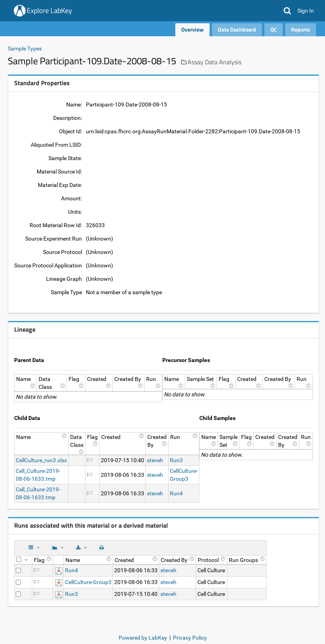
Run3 (176, 460)
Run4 (176, 493)
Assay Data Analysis (214, 62)
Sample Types (25, 49)
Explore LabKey (49, 10)
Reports (301, 29)
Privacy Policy (190, 638)
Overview (192, 29)
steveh (155, 460)
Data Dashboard (237, 29)
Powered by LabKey (143, 638)
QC (274, 29)
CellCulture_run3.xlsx (41, 460)
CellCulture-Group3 (88, 582)
